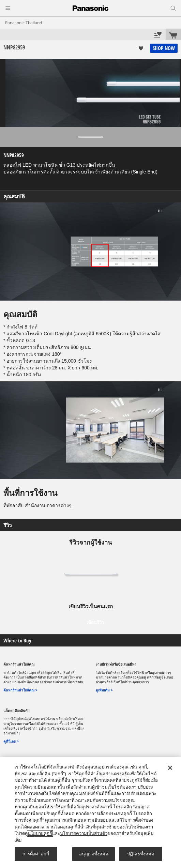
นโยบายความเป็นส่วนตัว (84, 833)
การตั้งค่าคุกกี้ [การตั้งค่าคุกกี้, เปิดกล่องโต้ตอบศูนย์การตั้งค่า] (36, 854)
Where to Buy (17, 641)
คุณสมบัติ (14, 196)
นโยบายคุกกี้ (40, 833)
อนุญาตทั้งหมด (94, 854)
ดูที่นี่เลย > (11, 741)
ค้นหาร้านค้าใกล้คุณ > (20, 690)
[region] (90, 812)
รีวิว (7, 525)
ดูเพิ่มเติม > (104, 690)
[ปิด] (170, 768)
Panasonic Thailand (24, 23)
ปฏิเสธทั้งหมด (141, 854)
